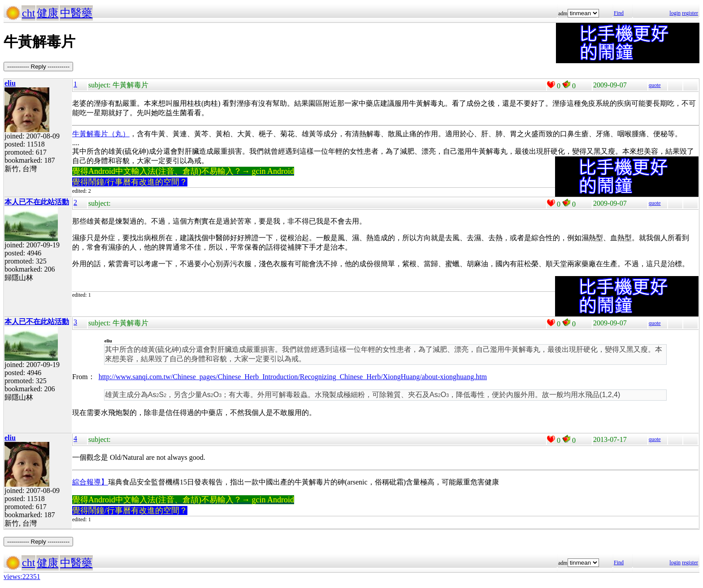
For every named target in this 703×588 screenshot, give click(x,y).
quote (655, 85)
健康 (48, 13)
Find (619, 13)
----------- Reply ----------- (38, 67)
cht (28, 13)
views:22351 (22, 577)
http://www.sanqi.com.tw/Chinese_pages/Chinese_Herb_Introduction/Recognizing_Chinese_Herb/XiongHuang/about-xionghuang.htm (293, 377)
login (675, 13)
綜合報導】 (90, 482)
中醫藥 (76, 13)
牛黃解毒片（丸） (101, 134)
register (690, 13)
